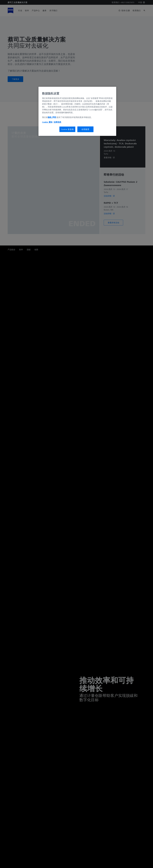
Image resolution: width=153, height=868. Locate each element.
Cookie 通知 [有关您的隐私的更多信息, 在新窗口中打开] (47, 122)
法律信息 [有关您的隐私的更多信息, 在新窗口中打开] (57, 122)
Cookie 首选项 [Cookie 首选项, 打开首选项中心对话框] (67, 129)
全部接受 (85, 129)
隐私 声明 (52, 117)
